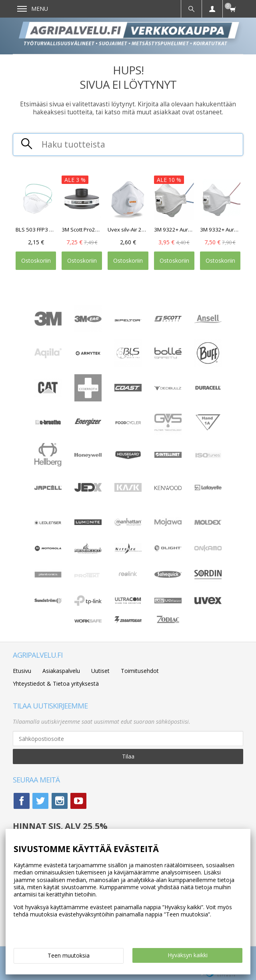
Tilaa (128, 756)
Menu (33, 9)
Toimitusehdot (140, 671)
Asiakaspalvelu (61, 671)
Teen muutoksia (69, 955)
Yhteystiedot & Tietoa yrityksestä (56, 684)
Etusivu (22, 671)
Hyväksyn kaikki (188, 955)
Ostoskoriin (36, 260)
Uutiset (100, 671)
